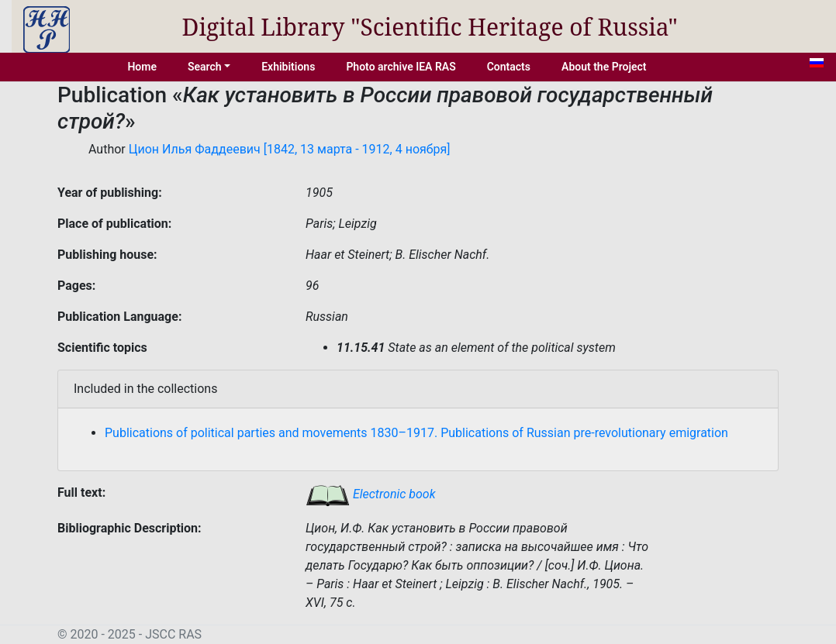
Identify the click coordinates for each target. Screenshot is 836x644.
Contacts (509, 67)
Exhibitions (288, 67)
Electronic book (371, 494)
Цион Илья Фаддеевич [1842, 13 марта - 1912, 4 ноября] (290, 149)
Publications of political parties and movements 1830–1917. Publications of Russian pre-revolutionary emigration (416, 433)
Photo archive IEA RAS (401, 67)
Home (142, 67)
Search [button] (205, 67)
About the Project (604, 67)
